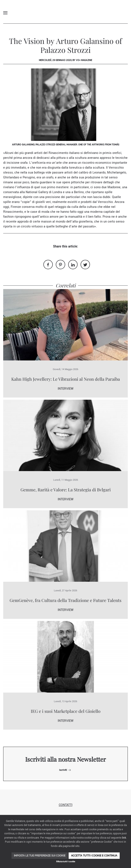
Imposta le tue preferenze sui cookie (40, 856)
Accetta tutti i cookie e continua (94, 856)
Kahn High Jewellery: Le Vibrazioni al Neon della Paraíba (66, 379)
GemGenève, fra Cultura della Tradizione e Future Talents (65, 600)
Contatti (66, 805)
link (124, 838)
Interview (66, 389)
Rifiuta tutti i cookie (66, 861)
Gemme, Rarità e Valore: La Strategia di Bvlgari (66, 490)
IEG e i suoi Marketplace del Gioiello (66, 711)
